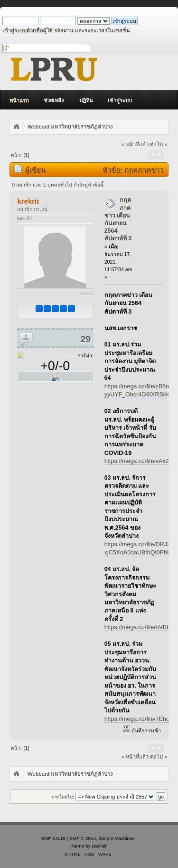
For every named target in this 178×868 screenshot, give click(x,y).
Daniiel (99, 846)
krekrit (28, 201)
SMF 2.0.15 (53, 838)
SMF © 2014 (83, 838)
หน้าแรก (19, 100)
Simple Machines (117, 838)
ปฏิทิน (86, 100)
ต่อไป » (159, 144)
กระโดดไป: (63, 797)
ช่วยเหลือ (54, 100)
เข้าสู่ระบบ (120, 100)
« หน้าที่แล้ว (135, 144)
